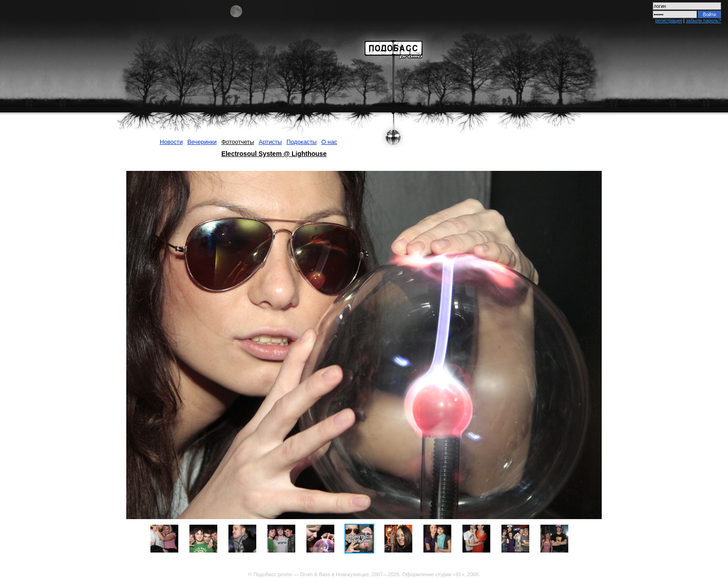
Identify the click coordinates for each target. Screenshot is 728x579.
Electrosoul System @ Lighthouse (274, 154)
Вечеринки (202, 142)
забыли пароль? (703, 21)
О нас (329, 142)
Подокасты (302, 142)
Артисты (270, 142)
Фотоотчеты (238, 142)
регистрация (669, 21)
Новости (171, 142)
